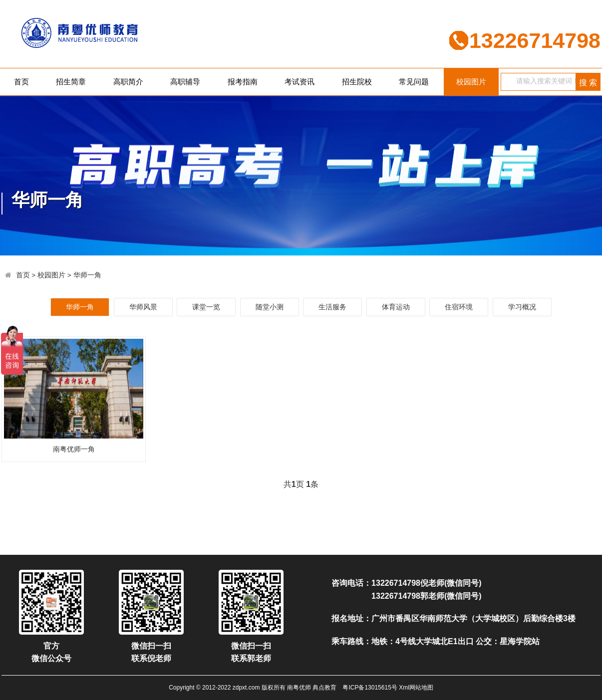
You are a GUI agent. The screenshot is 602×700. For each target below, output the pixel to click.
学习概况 (522, 307)
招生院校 (357, 82)
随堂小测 (270, 307)
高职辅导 (185, 82)
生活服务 (332, 307)
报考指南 (243, 82)
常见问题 (414, 82)
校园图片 (471, 82)
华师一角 (87, 275)
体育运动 (396, 307)
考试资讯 (300, 82)
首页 (21, 82)
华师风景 (143, 307)
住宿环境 (459, 307)
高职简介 (128, 82)
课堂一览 (206, 307)
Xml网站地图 (416, 688)
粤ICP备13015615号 (370, 688)
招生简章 (71, 82)
